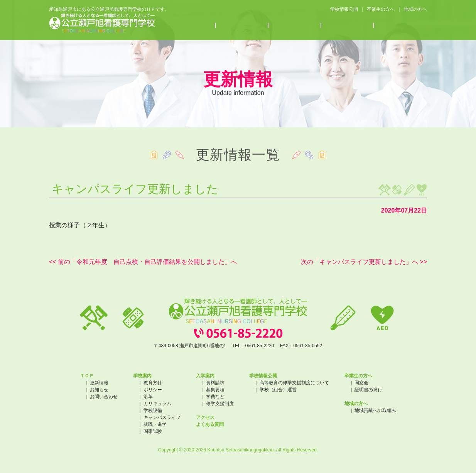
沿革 (148, 397)
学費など (215, 397)
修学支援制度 (220, 404)
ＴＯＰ (87, 376)
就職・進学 (155, 424)
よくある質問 (401, 26)
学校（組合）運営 (278, 390)
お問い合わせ (104, 397)
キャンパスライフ (162, 417)
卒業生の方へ (381, 9)
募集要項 (215, 390)
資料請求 (215, 383)
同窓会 (361, 383)
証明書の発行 (368, 390)
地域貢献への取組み (375, 410)
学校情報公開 (344, 9)
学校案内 (189, 26)
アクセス (348, 26)
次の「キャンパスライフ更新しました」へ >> (364, 262)
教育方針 (153, 383)
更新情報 (99, 383)
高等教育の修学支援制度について (294, 383)
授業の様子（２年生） (80, 225)
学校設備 (153, 410)
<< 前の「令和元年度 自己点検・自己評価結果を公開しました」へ (143, 262)
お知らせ (295, 26)
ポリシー (153, 390)
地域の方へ (415, 9)
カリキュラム (157, 404)
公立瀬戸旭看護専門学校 (102, 23)
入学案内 (242, 26)
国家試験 (153, 431)
